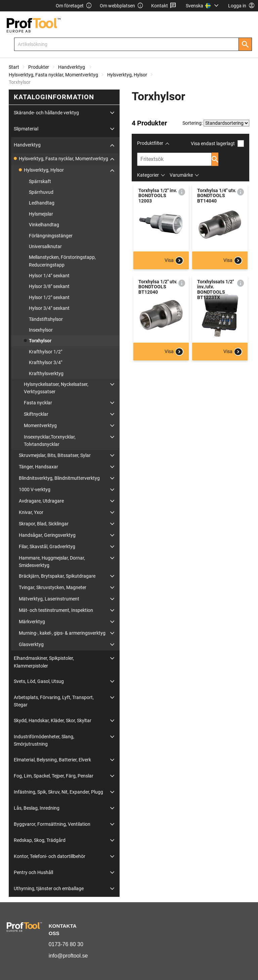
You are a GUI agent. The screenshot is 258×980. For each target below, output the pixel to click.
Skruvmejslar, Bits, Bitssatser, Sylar (55, 455)
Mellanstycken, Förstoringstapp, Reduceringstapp (62, 261)
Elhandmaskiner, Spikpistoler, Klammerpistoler (44, 662)
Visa (174, 261)
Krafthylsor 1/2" (46, 352)
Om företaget (74, 6)
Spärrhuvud (41, 192)
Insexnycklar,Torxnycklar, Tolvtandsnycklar (50, 441)
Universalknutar (45, 246)
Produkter (39, 67)
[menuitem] (203, 6)
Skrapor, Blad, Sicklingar (44, 524)
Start (14, 67)
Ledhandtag (42, 203)
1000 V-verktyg (35, 489)
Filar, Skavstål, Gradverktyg (47, 546)
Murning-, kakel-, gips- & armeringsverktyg (62, 633)
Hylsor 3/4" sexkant (49, 308)
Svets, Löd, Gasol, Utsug (39, 681)
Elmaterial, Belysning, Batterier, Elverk (52, 760)
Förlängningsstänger (51, 236)
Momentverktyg (40, 425)
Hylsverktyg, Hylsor (127, 75)
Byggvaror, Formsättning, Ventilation (52, 824)
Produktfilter (150, 143)
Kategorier (148, 175)
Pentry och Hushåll (33, 872)
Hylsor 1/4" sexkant (49, 276)
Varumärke (181, 175)
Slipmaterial (26, 129)
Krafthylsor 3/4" (46, 362)
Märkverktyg (32, 622)
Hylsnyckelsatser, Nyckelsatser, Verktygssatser (56, 388)
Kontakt (164, 6)
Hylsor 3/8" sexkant (49, 286)
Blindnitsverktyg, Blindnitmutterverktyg (59, 478)
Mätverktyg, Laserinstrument (49, 599)
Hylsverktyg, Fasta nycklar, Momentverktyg (53, 75)
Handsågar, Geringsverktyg (47, 535)
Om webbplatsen (122, 6)
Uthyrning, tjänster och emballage (49, 888)
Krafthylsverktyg (46, 373)
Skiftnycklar (36, 414)
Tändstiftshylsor (46, 319)
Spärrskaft (40, 181)
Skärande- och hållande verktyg (46, 113)
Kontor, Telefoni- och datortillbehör (50, 856)
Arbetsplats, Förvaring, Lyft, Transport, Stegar (54, 701)
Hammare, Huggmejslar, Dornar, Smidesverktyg (52, 562)
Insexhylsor (41, 330)
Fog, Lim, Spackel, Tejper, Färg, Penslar (54, 776)
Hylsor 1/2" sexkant (49, 297)
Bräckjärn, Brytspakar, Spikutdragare (57, 576)
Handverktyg (72, 67)
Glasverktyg (31, 644)
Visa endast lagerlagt (217, 143)
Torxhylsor (40, 341)
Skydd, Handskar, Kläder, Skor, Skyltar (53, 720)
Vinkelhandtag (44, 225)
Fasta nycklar (38, 403)
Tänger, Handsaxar (38, 467)
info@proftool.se (68, 956)
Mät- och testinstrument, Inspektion (56, 610)
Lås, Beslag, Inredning (37, 808)
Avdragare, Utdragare (41, 501)
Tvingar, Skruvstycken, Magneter (53, 587)
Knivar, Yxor (31, 512)
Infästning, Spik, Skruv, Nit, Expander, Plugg (58, 792)
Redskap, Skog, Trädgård (40, 840)
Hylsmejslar (41, 214)
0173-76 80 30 (66, 944)
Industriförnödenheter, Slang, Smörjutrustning (44, 740)
